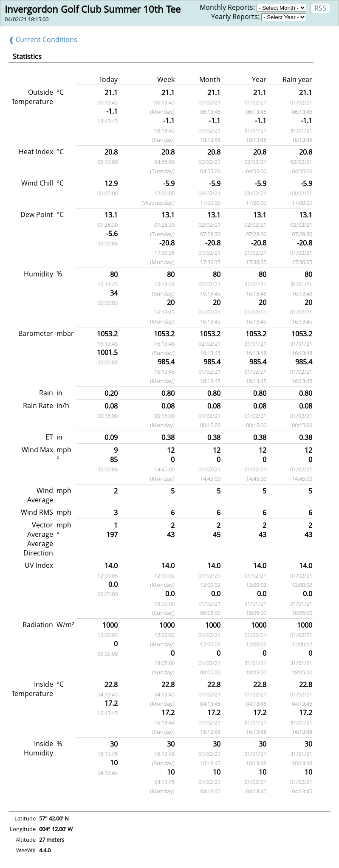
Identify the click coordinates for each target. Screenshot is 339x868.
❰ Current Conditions (43, 39)
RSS (320, 8)
